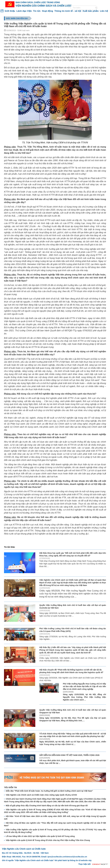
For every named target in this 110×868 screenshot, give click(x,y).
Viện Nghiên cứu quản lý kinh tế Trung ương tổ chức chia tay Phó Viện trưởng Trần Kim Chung (48, 840)
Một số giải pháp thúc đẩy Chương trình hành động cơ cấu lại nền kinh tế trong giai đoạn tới (47, 806)
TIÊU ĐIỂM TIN (10, 787)
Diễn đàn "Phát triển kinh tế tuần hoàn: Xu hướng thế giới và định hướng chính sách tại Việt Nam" (49, 791)
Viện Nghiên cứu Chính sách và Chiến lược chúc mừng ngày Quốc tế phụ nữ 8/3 (41, 795)
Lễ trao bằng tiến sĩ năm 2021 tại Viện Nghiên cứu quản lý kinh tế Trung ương (40, 836)
